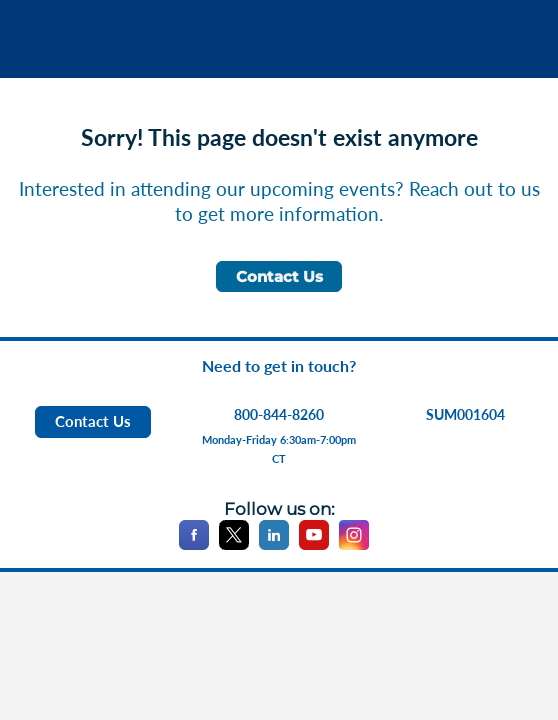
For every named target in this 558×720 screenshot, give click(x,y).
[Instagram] (354, 545)
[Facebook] (194, 545)
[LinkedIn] (274, 545)
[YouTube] (314, 545)
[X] (234, 545)
